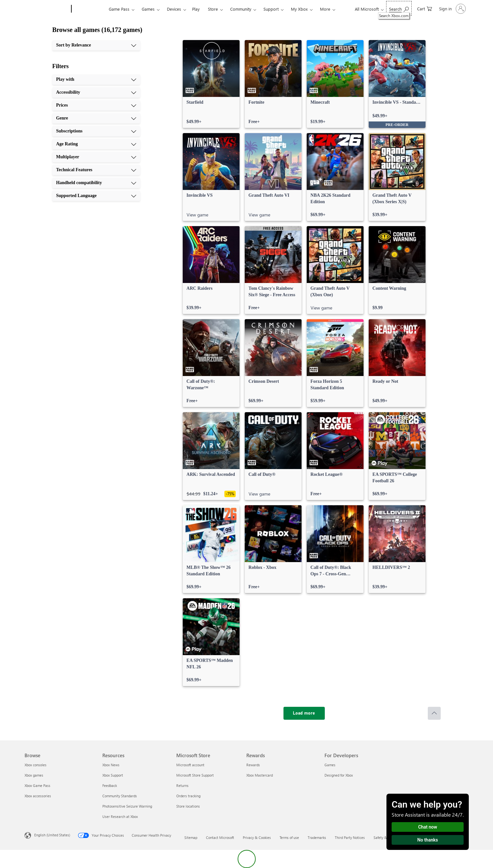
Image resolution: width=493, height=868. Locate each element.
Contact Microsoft (220, 837)
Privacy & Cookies (257, 837)
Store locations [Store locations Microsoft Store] (188, 806)
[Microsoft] (47, 9)
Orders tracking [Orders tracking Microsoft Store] (188, 796)
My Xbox (299, 9)
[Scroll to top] (434, 713)
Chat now (428, 827)
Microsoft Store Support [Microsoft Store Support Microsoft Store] (195, 775)
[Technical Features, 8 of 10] (96, 170)
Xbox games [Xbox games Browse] (34, 775)
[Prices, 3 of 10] (96, 105)
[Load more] (304, 713)
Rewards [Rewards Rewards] (253, 765)
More (325, 9)
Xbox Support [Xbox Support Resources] (113, 775)
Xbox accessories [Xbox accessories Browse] (38, 796)
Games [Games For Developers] (330, 765)
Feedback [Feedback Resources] (110, 785)
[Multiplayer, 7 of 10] (96, 157)
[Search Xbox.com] (399, 8)
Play (196, 9)
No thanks (428, 840)
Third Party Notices (350, 837)
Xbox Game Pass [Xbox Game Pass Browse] (37, 785)
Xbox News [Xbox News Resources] (111, 765)
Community (241, 9)
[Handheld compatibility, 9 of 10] (96, 183)
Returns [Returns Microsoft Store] (182, 785)
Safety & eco (384, 837)
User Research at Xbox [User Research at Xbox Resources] (120, 816)
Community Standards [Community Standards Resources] (120, 796)
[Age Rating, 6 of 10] (96, 144)
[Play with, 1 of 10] (96, 79)
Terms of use (289, 837)
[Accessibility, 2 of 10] (96, 92)
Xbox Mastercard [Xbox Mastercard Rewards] (260, 775)
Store (213, 9)
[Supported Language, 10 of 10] (96, 196)
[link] (211, 84)
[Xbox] (89, 9)
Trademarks (317, 837)
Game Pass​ (119, 9)
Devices (174, 9)
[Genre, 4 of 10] (96, 118)
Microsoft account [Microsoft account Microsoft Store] (190, 765)
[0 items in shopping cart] (425, 8)
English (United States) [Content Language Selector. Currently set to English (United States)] (52, 835)
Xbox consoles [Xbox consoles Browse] (36, 765)
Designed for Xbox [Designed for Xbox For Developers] (339, 775)
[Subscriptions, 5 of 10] (96, 131)
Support (271, 9)
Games (148, 9)
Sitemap (191, 837)
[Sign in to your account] (452, 9)
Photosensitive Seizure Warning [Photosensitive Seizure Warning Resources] (127, 806)
